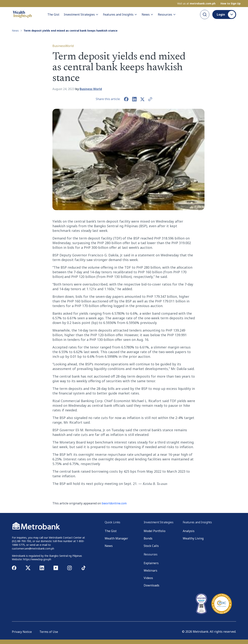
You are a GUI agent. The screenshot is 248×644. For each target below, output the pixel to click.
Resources (167, 14)
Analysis (189, 531)
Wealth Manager (116, 538)
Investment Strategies (81, 14)
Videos (148, 578)
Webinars (150, 570)
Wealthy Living (193, 538)
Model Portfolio (155, 531)
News (148, 14)
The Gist (53, 14)
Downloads (152, 585)
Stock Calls (151, 546)
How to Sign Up (231, 4)
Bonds (148, 538)
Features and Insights (120, 14)
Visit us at (196, 4)
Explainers (151, 563)
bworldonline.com (114, 503)
